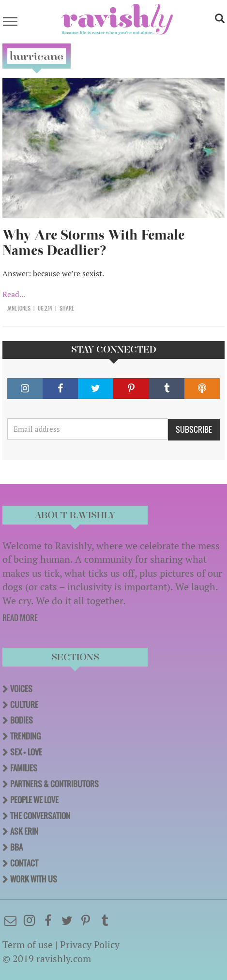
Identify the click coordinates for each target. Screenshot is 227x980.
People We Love (34, 800)
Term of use (28, 944)
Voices (21, 689)
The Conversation (40, 816)
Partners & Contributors (54, 784)
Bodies (22, 720)
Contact (24, 863)
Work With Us (34, 879)
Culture (24, 705)
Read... (14, 294)
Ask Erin (24, 831)
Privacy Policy (90, 944)
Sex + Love (26, 752)
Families (24, 768)
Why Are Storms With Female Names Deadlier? (93, 243)
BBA (16, 847)
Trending (25, 736)
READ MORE (20, 618)
